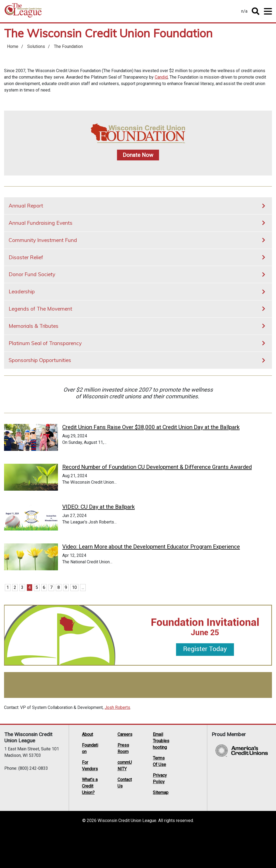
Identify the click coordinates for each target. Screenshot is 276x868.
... (83, 625)
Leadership (22, 291)
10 (74, 625)
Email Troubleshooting (161, 779)
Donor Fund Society (32, 274)
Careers (125, 772)
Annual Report (26, 206)
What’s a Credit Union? (90, 824)
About (87, 772)
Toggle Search (256, 11)
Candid (161, 77)
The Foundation (68, 46)
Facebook (192, 785)
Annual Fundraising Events (41, 223)
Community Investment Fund (43, 240)
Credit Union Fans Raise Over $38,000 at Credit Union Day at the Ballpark (151, 427)
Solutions (36, 46)
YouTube (192, 792)
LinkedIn (182, 792)
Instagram (182, 799)
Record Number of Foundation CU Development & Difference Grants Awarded (157, 475)
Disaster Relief (26, 257)
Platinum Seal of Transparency (45, 343)
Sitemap (161, 830)
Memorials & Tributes (34, 326)
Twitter (182, 785)
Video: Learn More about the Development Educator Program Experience (151, 577)
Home (23, 12)
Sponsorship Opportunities (40, 360)
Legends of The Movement (40, 309)
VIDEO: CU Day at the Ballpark (99, 522)
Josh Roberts (117, 745)
